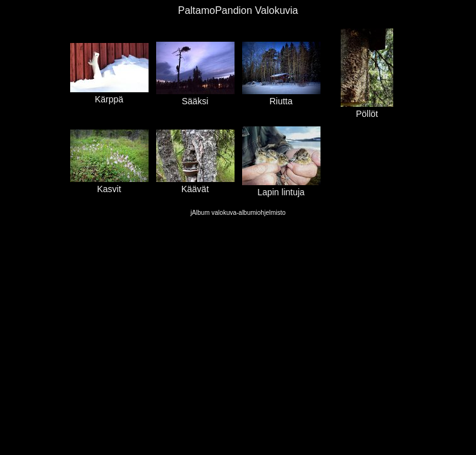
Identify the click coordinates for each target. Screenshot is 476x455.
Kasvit (109, 184)
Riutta (281, 96)
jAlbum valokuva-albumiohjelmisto (238, 213)
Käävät (195, 184)
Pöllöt (367, 109)
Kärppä (109, 94)
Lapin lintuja (281, 187)
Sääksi (195, 96)
